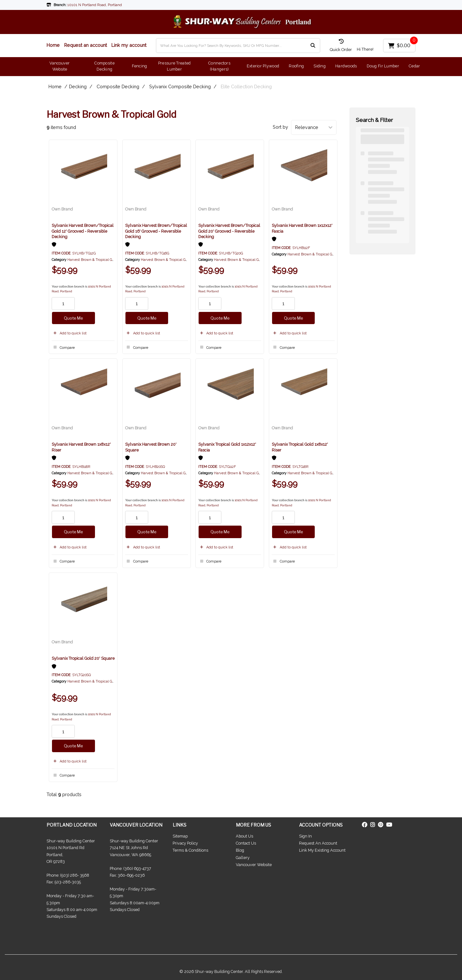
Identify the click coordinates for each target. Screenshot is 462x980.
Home (53, 45)
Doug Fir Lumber (383, 66)
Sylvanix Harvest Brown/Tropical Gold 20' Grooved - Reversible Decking (229, 231)
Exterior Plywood (263, 66)
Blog (240, 850)
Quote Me (73, 318)
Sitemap (180, 836)
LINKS (180, 825)
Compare (63, 348)
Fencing (140, 66)
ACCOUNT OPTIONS (321, 825)
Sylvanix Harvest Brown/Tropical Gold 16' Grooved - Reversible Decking (156, 231)
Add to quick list (69, 333)
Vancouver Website (60, 66)
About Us (244, 836)
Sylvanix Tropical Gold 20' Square (83, 658)
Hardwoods (346, 66)
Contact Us (246, 843)
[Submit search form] (313, 45)
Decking (78, 86)
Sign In (305, 836)
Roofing (296, 66)
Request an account (86, 45)
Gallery (243, 858)
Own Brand (62, 209)
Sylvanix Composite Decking (180, 86)
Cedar (414, 66)
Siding (320, 66)
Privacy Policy (185, 843)
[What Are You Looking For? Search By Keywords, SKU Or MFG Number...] (238, 46)
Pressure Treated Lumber (175, 66)
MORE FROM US (253, 825)
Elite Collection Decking (246, 86)
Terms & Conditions (190, 850)
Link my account (129, 45)
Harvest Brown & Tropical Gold (92, 260)
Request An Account (318, 843)
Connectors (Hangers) (219, 66)
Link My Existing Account (322, 850)
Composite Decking (104, 66)
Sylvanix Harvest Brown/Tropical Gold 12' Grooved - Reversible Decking (83, 231)
